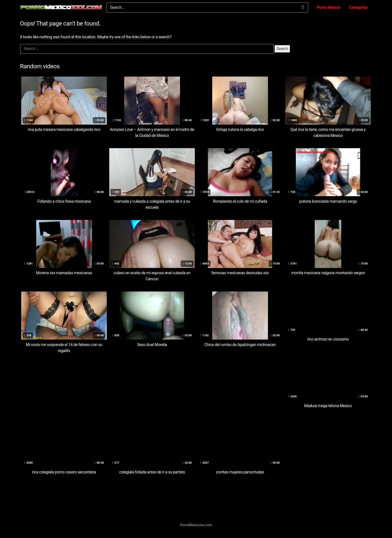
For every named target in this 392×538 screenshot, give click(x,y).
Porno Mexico (328, 7)
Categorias (358, 7)
